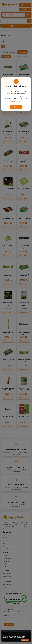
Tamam (16, 107)
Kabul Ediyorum (25, 640)
